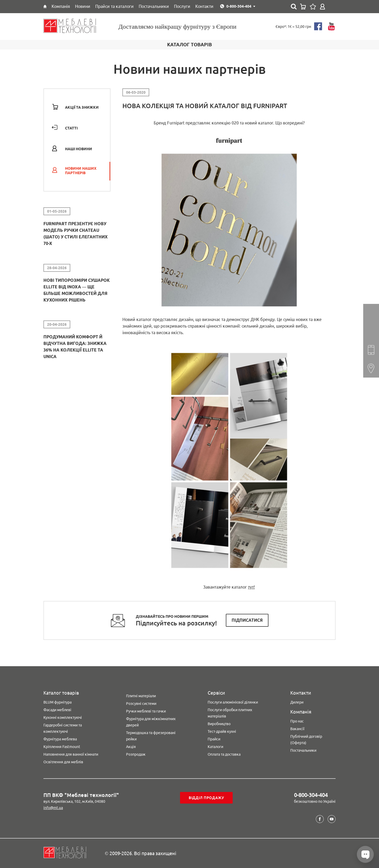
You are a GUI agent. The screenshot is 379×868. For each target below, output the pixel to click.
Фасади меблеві (57, 710)
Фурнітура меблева (60, 739)
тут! (251, 587)
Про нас (297, 721)
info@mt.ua (53, 808)
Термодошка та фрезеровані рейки (151, 736)
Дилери (297, 702)
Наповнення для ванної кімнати (71, 754)
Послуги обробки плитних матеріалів (230, 713)
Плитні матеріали (141, 696)
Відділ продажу (206, 798)
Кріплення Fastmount (62, 747)
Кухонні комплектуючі (63, 718)
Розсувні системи (141, 704)
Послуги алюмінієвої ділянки (233, 702)
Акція (131, 747)
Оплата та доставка (224, 754)
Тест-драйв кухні (222, 731)
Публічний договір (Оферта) (306, 740)
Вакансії (297, 729)
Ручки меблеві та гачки (146, 711)
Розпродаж (136, 754)
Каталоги (215, 747)
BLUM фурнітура (58, 702)
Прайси (214, 739)
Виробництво (219, 724)
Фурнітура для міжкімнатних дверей (151, 722)
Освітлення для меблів (63, 762)
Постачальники (303, 750)
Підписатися (247, 620)
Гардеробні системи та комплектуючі (63, 728)
